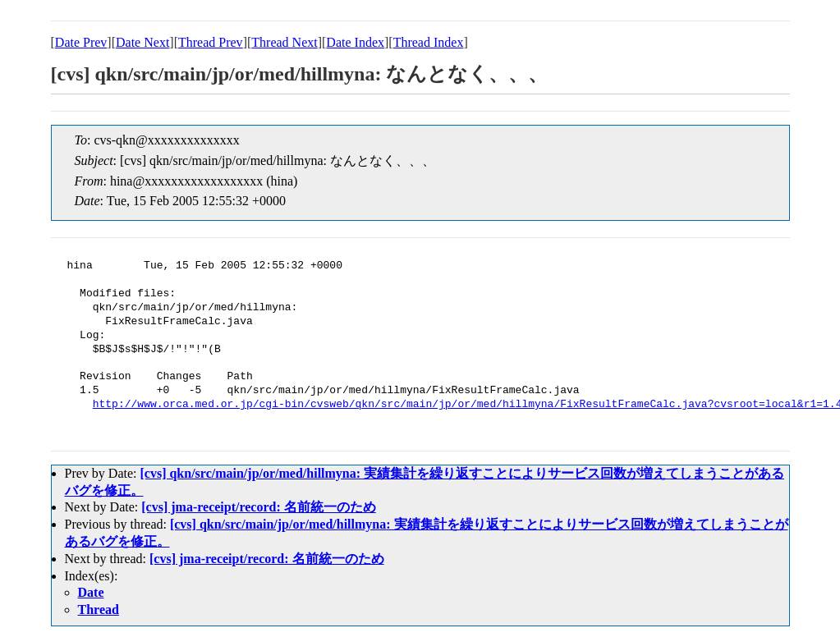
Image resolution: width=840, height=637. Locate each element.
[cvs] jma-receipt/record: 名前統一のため (259, 507)
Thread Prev (211, 42)
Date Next (142, 42)
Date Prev (81, 42)
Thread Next (284, 42)
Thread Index (429, 42)
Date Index (355, 42)
